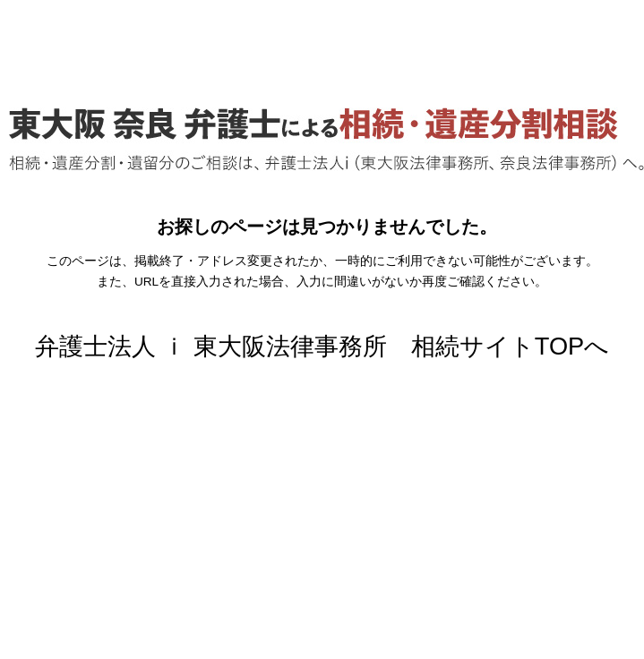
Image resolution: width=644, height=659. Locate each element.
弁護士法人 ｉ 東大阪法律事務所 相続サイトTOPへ (322, 346)
